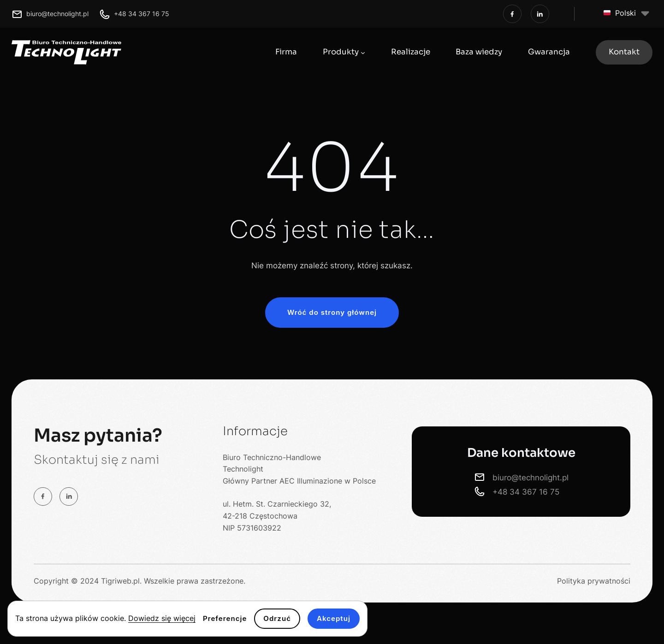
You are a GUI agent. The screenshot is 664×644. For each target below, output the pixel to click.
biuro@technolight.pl (57, 14)
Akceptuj (334, 618)
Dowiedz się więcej (162, 618)
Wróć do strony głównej (332, 312)
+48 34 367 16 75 (142, 14)
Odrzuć (277, 618)
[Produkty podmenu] (363, 52)
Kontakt (624, 52)
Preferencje (225, 618)
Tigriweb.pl (120, 581)
